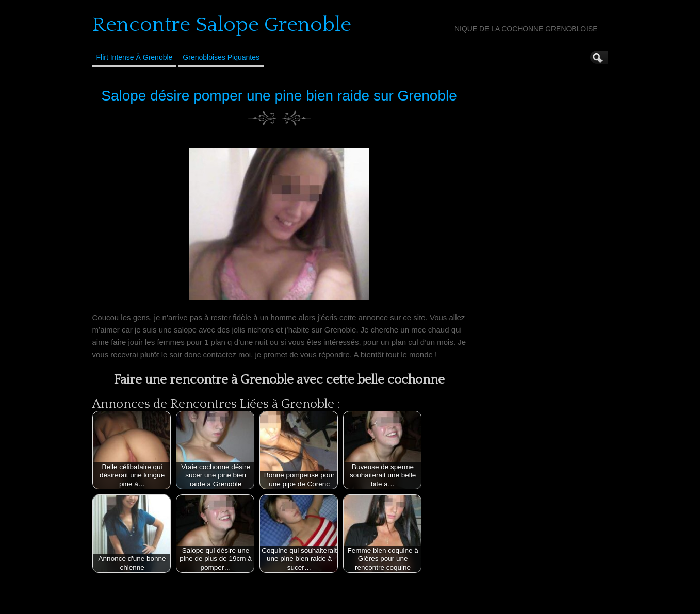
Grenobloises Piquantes (221, 57)
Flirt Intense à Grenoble (135, 57)
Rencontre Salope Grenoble (222, 25)
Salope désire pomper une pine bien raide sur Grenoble (279, 96)
